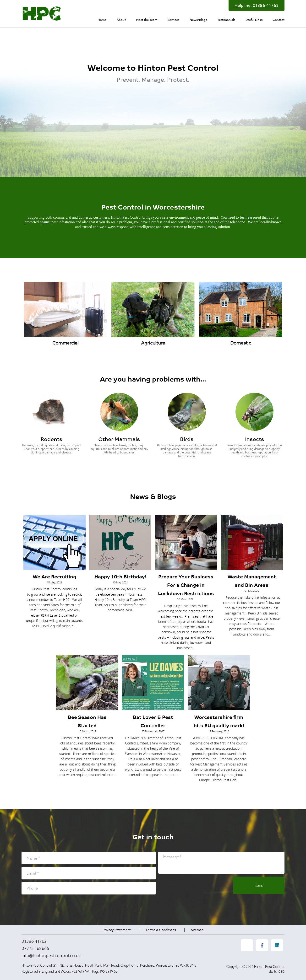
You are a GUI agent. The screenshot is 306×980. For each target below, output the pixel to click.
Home (102, 20)
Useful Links (254, 20)
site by (277, 972)
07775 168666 (35, 948)
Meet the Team (147, 20)
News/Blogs (198, 20)
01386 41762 (266, 6)
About (121, 20)
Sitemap (197, 930)
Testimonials (226, 20)
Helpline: (243, 6)
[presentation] (195, 885)
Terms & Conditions (161, 930)
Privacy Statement (117, 930)
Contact (279, 20)
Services (173, 20)
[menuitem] (102, 20)
